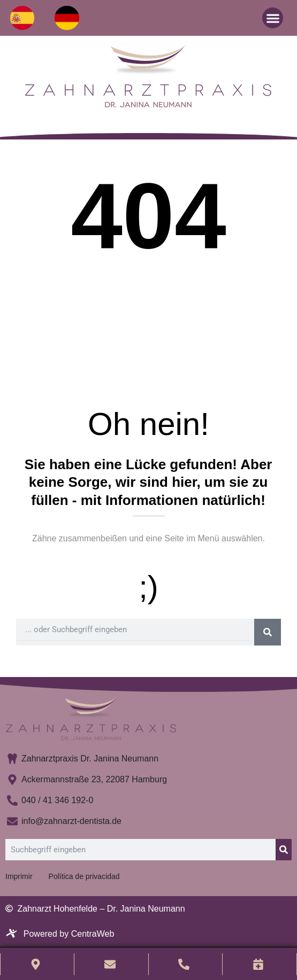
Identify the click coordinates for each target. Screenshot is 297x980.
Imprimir (19, 876)
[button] (273, 18)
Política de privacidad (84, 876)
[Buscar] (268, 632)
